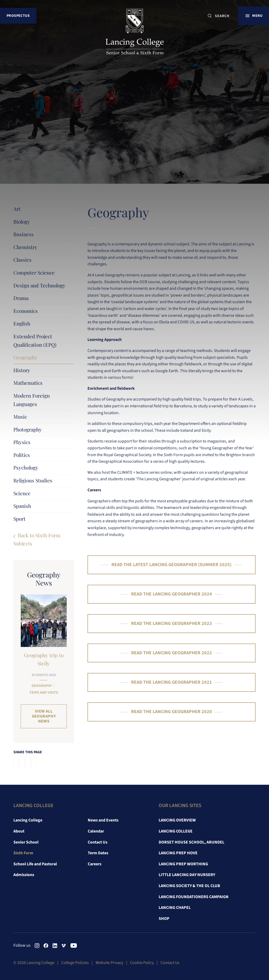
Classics (22, 260)
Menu (257, 16)
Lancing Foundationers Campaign (194, 897)
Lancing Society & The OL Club (189, 886)
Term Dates (98, 853)
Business (24, 234)
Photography (28, 429)
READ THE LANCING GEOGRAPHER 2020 (172, 712)
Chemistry (25, 247)
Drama (21, 298)
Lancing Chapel (175, 908)
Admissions (24, 875)
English (22, 323)
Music (20, 417)
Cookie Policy (142, 963)
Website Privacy (109, 963)
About (19, 831)
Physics (22, 442)
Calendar (96, 831)
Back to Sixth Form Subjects (37, 539)
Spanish (22, 506)
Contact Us (98, 842)
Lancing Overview (177, 820)
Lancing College (28, 820)
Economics (26, 311)
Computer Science (34, 272)
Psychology (26, 467)
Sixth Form (23, 853)
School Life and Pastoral (35, 864)
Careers (95, 864)
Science (22, 493)
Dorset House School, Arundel (192, 842)
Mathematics (28, 383)
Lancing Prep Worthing (183, 864)
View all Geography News (44, 716)
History (22, 370)
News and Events (103, 820)
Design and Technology (39, 285)
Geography (25, 357)
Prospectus (18, 16)
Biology (22, 222)
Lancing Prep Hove (178, 853)
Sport (19, 519)
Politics (22, 455)
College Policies (75, 963)
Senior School (26, 842)
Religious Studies (33, 480)
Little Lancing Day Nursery (187, 875)
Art (17, 209)
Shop (164, 919)
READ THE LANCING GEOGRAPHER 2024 (172, 594)
